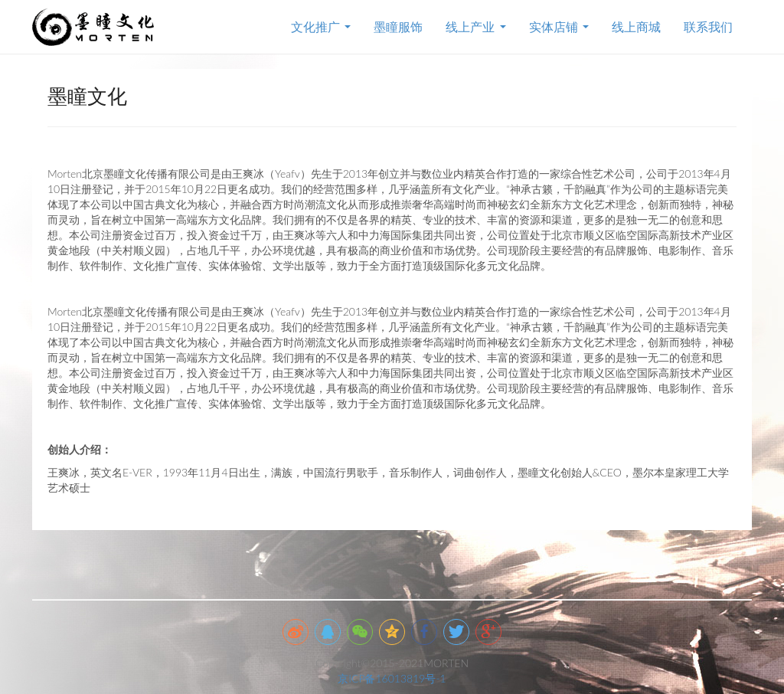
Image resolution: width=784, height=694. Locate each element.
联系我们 (708, 26)
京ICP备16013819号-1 (392, 678)
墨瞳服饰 (398, 26)
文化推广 (321, 26)
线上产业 (475, 26)
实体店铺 (559, 26)
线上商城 (636, 26)
